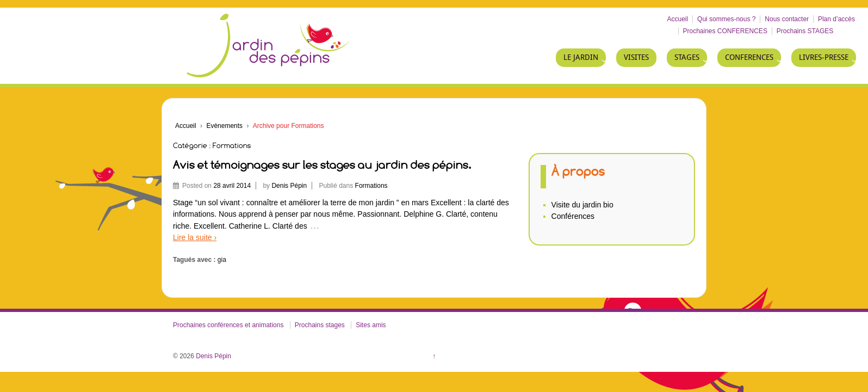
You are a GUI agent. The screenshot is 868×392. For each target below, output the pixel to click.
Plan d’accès (836, 19)
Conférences (573, 216)
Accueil (678, 19)
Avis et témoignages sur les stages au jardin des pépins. (322, 165)
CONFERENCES (749, 57)
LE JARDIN (581, 57)
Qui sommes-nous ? (726, 19)
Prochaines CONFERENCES (725, 31)
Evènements (224, 126)
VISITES (636, 57)
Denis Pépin (289, 186)
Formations (371, 186)
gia (222, 260)
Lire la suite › (195, 237)
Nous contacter (787, 19)
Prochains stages (320, 325)
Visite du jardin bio (582, 205)
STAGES (687, 57)
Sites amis (371, 325)
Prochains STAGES (805, 31)
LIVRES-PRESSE (824, 57)
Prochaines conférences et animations (228, 325)
